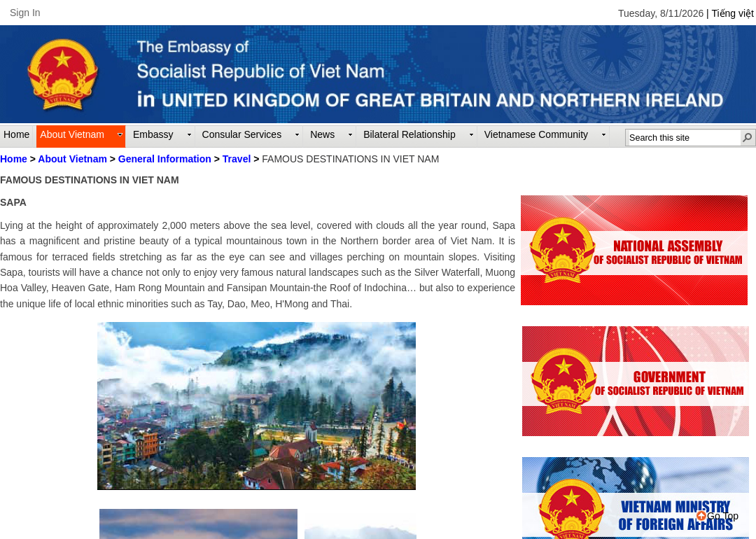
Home (14, 159)
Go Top (717, 516)
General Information (165, 159)
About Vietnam (72, 159)
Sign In (25, 13)
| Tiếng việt (730, 13)
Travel (237, 159)
